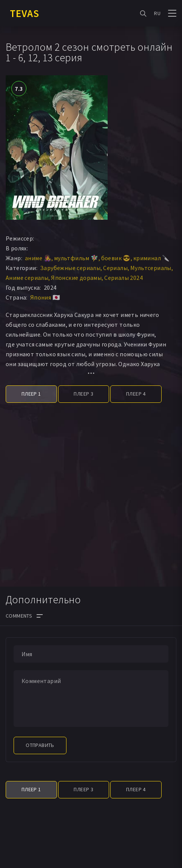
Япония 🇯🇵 (45, 297)
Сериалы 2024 (123, 278)
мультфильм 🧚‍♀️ (76, 258)
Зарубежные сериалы (70, 268)
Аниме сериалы (27, 278)
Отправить (40, 745)
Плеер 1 (31, 394)
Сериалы (115, 268)
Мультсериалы (151, 268)
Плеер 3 (83, 394)
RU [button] (157, 13)
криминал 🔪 (152, 258)
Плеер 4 (136, 394)
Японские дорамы (76, 278)
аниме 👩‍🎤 (38, 258)
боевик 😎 (116, 258)
